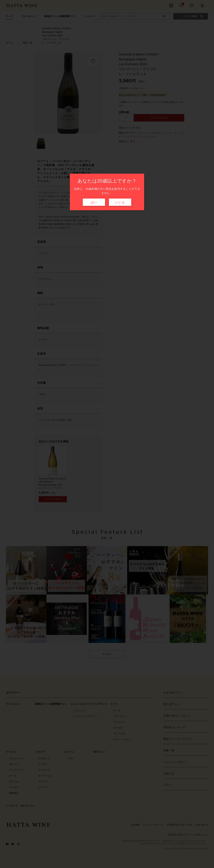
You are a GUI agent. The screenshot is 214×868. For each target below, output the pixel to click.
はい (94, 202)
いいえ (120, 202)
